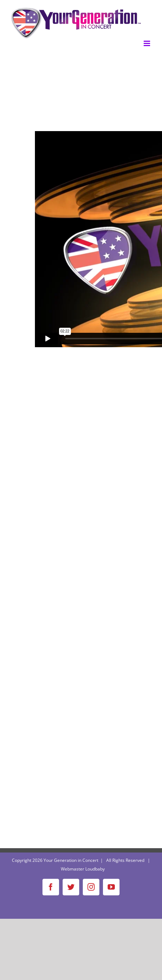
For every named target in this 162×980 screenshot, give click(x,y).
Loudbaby (95, 869)
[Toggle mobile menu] (147, 43)
